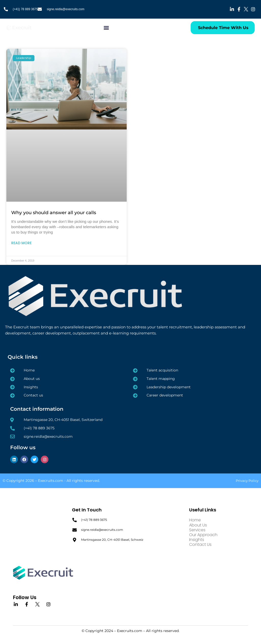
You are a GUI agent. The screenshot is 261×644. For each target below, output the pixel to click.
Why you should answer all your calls (54, 213)
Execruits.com (51, 481)
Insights (197, 540)
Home (195, 520)
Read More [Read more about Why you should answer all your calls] (21, 243)
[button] (106, 28)
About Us (198, 525)
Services (197, 530)
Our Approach (203, 535)
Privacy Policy (247, 481)
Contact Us (200, 544)
